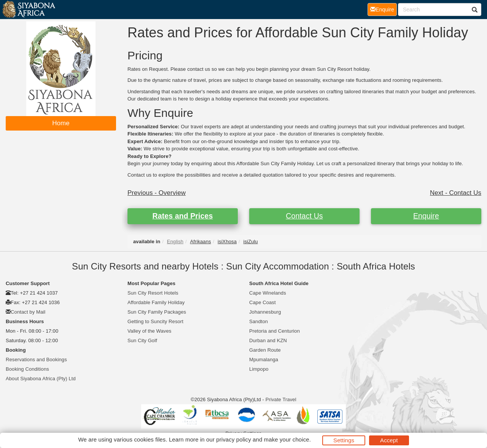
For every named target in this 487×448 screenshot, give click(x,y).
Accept (389, 440)
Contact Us (304, 216)
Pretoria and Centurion (275, 331)
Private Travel (281, 399)
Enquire (426, 216)
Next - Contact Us (456, 193)
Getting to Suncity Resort (155, 321)
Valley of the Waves (149, 331)
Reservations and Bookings (36, 360)
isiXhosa (227, 242)
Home (61, 123)
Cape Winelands (268, 293)
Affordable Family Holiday (156, 302)
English (175, 242)
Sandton (259, 321)
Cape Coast (263, 302)
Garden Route (265, 350)
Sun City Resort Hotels (153, 293)
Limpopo (259, 369)
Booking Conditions (27, 369)
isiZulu (250, 242)
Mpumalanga (264, 360)
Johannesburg (265, 312)
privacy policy (233, 439)
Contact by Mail (28, 312)
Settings (344, 440)
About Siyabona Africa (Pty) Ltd (41, 379)
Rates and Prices (183, 216)
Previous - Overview (157, 193)
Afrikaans (201, 242)
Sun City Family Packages (157, 312)
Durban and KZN (268, 340)
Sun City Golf (142, 340)
